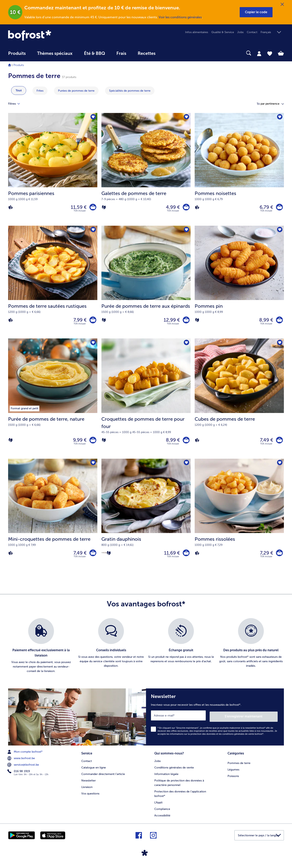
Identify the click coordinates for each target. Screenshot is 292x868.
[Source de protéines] (104, 556)
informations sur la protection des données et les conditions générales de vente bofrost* (217, 737)
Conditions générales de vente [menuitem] (174, 770)
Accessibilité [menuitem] (162, 818)
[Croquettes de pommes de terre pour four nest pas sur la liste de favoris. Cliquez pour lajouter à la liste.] (186, 345)
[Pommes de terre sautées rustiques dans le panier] (92, 322)
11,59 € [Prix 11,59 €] (78, 208)
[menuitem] (17, 55)
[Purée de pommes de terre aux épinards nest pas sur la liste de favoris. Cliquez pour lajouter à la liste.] (186, 231)
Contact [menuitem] (252, 32)
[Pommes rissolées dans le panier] (279, 557)
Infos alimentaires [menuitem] (197, 32)
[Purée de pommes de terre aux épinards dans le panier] (186, 322)
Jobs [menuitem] (240, 32)
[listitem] (41, 650)
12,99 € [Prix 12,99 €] (171, 321)
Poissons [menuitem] (233, 779)
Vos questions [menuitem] (90, 796)
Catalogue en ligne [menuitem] (94, 770)
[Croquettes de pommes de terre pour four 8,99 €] (146, 401)
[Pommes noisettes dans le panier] (279, 208)
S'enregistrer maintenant (253, 720)
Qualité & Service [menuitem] (223, 32)
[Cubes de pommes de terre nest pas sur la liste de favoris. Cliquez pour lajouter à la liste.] (280, 345)
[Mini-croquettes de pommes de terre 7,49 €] (53, 519)
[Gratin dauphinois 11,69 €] (146, 519)
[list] (146, 650)
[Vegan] (11, 208)
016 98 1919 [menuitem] (19, 775)
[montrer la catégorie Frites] (40, 91)
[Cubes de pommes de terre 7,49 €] (239, 401)
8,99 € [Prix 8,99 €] (265, 321)
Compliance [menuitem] (162, 812)
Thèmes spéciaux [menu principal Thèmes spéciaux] (55, 53)
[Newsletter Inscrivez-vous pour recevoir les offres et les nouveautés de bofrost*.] (215, 721)
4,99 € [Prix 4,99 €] (172, 208)
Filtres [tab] (16, 104)
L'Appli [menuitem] (158, 805)
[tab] (259, 53)
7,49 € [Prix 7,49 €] (266, 443)
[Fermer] (282, 4)
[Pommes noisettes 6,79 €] (239, 170)
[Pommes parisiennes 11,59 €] (53, 170)
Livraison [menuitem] (87, 790)
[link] (49, 35)
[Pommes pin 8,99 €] (239, 284)
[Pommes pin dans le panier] (279, 322)
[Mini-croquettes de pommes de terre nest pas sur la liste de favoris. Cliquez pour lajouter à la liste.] (93, 466)
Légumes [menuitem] (233, 772)
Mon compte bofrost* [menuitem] (25, 755)
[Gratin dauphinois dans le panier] (186, 557)
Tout (19, 90)
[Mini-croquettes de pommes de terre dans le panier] (92, 557)
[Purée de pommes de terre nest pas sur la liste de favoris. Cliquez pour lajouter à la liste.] (93, 345)
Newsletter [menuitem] (89, 783)
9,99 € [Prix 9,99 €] (79, 443)
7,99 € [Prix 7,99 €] (79, 321)
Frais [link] (121, 53)
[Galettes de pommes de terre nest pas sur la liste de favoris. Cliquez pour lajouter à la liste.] (186, 117)
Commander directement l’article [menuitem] (103, 777)
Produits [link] (17, 53)
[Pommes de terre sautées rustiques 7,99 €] (53, 284)
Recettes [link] (147, 53)
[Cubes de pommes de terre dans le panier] (279, 443)
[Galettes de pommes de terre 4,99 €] (146, 170)
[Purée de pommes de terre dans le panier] (92, 443)
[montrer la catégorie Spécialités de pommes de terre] (130, 91)
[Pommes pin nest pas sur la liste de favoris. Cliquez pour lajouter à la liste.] (280, 231)
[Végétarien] (104, 208)
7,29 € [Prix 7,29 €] (266, 556)
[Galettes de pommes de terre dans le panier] (186, 208)
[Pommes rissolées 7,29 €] (239, 519)
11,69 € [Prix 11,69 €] (171, 556)
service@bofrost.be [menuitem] (24, 768)
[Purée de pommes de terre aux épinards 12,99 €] (146, 284)
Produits (19, 65)
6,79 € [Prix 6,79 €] (265, 208)
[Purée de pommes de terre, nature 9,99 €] (53, 401)
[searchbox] (170, 53)
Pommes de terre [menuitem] (239, 766)
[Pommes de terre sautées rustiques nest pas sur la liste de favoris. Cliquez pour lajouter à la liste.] (93, 231)
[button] (256, 12)
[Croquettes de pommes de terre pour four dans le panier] (186, 443)
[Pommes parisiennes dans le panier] (92, 208)
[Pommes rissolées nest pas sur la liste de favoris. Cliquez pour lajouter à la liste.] (280, 466)
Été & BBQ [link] (94, 53)
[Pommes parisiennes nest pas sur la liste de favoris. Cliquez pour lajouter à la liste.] (93, 117)
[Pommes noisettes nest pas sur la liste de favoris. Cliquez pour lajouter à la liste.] (280, 117)
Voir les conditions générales (180, 17)
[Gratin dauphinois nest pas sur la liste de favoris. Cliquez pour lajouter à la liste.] (186, 466)
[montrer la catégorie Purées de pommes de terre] (76, 91)
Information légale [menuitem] (166, 777)
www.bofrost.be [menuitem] (21, 762)
